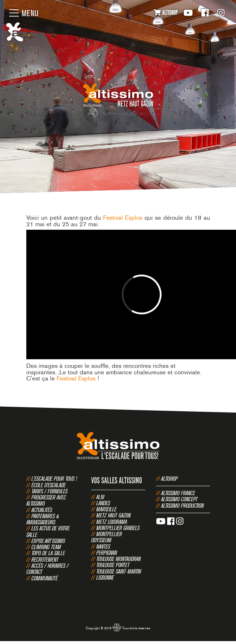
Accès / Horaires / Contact (47, 569)
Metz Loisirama (112, 522)
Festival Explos (123, 218)
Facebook (205, 13)
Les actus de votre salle (48, 531)
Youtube (188, 13)
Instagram (221, 13)
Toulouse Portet (113, 565)
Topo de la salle (48, 553)
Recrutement (45, 559)
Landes (103, 503)
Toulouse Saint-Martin (119, 571)
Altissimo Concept (179, 499)
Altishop (169, 479)
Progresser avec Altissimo (46, 500)
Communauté (44, 578)
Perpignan (106, 553)
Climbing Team (46, 547)
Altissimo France (178, 493)
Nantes (103, 547)
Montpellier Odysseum (106, 537)
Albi (100, 497)
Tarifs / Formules (49, 491)
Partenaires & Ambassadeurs (43, 519)
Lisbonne (105, 577)
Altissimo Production (182, 506)
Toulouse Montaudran (118, 559)
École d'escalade (48, 485)
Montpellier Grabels (118, 528)
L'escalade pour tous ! (54, 479)
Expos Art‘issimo (48, 541)
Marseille (106, 509)
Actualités (42, 510)
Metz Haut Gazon (113, 515)
